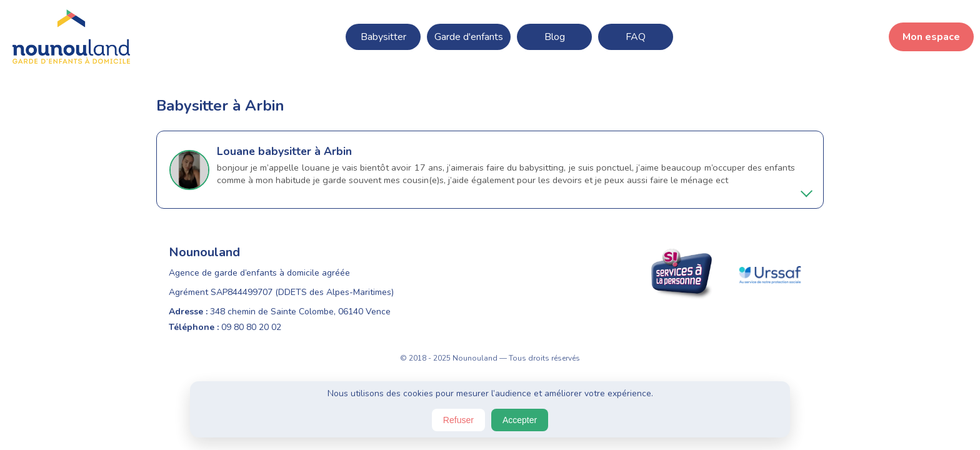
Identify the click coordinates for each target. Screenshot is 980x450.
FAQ (636, 37)
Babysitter (383, 37)
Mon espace (931, 37)
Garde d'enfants (469, 37)
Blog (555, 37)
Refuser (458, 420)
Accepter (520, 420)
